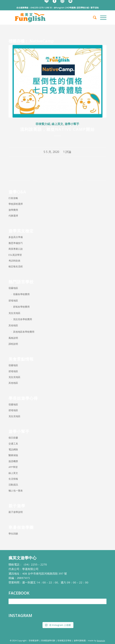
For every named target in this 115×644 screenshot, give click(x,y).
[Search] (93, 17)
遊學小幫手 (72, 124)
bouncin (101, 640)
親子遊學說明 (16, 512)
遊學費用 (13, 210)
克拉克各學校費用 (23, 319)
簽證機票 (13, 461)
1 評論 (67, 152)
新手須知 (95, 8)
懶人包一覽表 (16, 491)
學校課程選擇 (16, 204)
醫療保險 (13, 455)
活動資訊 (13, 485)
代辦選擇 (13, 216)
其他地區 (13, 325)
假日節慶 (13, 438)
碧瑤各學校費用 (21, 307)
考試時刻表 (14, 261)
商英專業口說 (16, 249)
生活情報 (13, 479)
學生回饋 (13, 534)
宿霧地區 (13, 288)
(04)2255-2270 (37, 8)
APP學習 (13, 467)
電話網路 (13, 449)
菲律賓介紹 (43, 124)
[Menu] (101, 17)
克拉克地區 (14, 313)
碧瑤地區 (13, 301)
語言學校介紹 (83, 8)
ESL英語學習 (15, 255)
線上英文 (57, 124)
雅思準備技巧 (16, 243)
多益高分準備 (16, 237)
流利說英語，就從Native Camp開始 (57, 129)
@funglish (59, 8)
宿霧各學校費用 (21, 294)
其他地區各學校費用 (24, 332)
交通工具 (13, 444)
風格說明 (13, 338)
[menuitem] (93, 17)
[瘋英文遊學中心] (48, 17)
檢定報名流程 (16, 266)
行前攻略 (13, 198)
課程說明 (13, 344)
